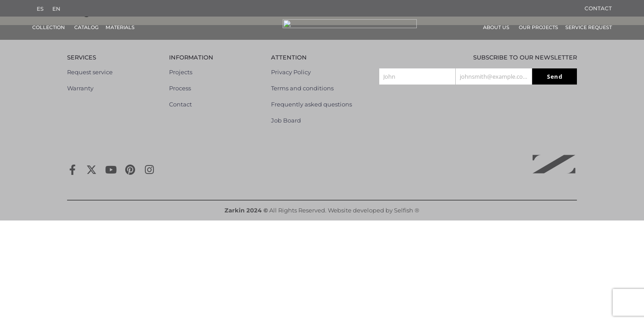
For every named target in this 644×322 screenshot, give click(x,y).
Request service (90, 65)
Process (180, 81)
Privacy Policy (291, 65)
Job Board (286, 114)
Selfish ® (407, 203)
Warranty (80, 81)
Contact (598, 8)
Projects (181, 65)
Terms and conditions (302, 81)
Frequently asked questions (311, 97)
